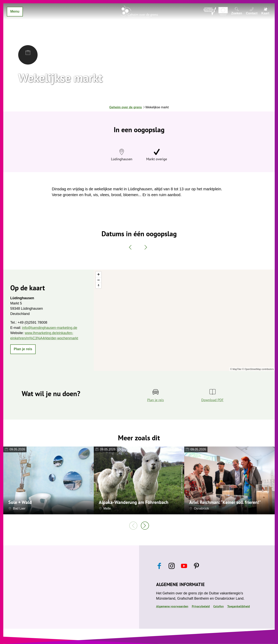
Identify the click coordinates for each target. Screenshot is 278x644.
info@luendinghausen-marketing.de (50, 328)
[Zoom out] (99, 280)
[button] (23, 349)
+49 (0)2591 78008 (32, 322)
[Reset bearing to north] (99, 286)
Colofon (219, 606)
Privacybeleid (201, 606)
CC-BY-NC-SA (91, 485)
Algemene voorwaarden (172, 606)
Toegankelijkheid (239, 606)
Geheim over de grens (126, 107)
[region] (184, 320)
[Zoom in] (99, 274)
